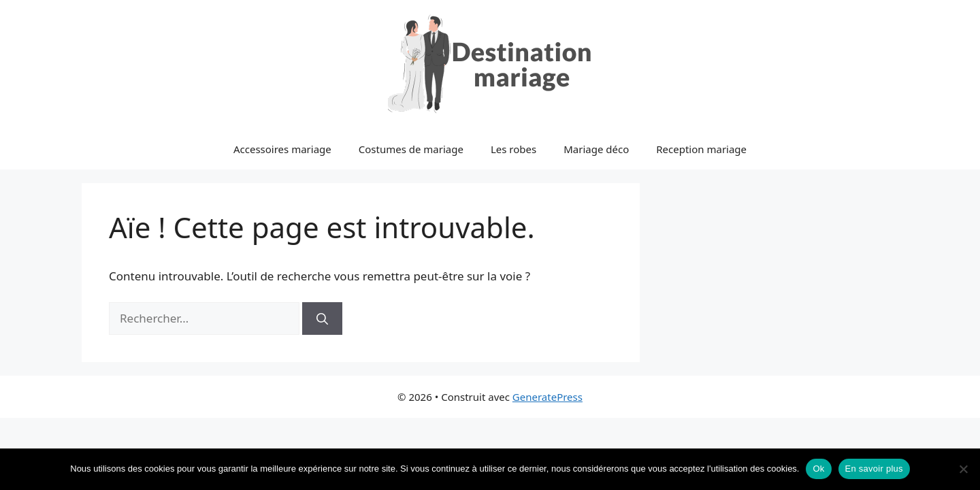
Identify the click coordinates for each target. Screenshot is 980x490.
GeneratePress (548, 397)
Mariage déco (596, 149)
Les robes (513, 149)
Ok (818, 469)
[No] (963, 469)
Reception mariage (701, 149)
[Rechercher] (322, 318)
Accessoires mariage (282, 149)
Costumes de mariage (411, 149)
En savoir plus (874, 469)
